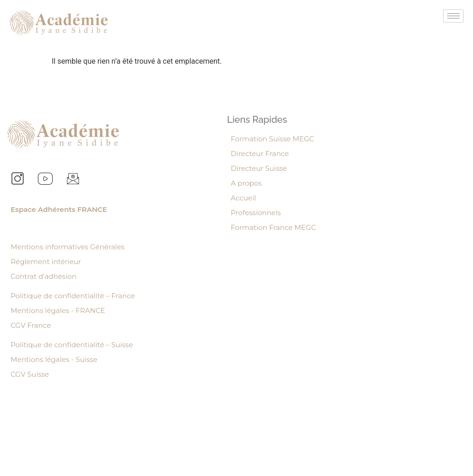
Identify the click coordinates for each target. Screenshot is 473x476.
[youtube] (45, 180)
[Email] (73, 180)
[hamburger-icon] (453, 16)
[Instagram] (18, 180)
